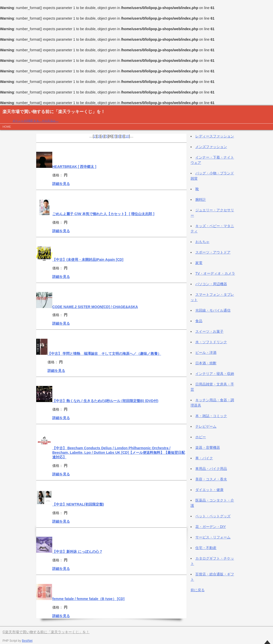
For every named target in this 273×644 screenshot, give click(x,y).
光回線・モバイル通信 (213, 310)
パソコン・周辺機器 (211, 284)
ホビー (201, 437)
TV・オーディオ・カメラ (215, 273)
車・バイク (204, 458)
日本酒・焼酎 (206, 363)
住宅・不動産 (206, 548)
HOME (7, 127)
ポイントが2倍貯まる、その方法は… (35, 121)
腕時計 (201, 200)
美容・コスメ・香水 (211, 479)
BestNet (27, 641)
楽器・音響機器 (208, 448)
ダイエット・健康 (209, 490)
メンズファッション (211, 147)
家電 (199, 263)
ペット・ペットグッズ (213, 516)
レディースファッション (215, 136)
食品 (199, 321)
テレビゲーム (206, 426)
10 (127, 136)
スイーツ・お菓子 (209, 331)
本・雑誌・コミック (211, 416)
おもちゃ (202, 242)
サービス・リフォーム (213, 537)
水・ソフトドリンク (211, 342)
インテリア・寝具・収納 (215, 374)
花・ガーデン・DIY (211, 527)
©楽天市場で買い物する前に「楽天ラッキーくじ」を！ (46, 632)
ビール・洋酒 (206, 353)
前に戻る (198, 590)
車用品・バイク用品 (211, 469)
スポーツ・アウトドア (213, 252)
